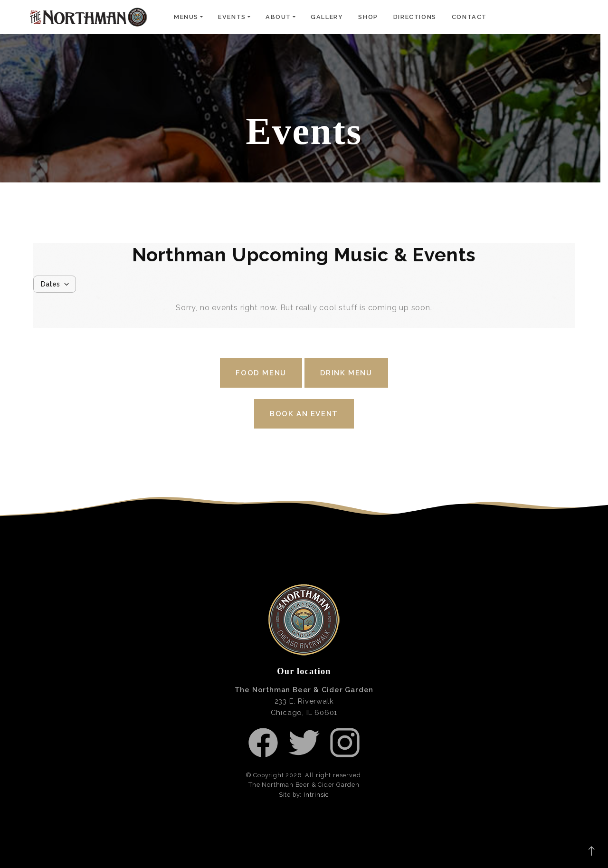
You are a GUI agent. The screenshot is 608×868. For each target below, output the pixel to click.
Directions (415, 17)
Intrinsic (316, 795)
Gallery (327, 17)
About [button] (278, 17)
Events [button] (232, 17)
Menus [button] (186, 17)
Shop (368, 17)
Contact (469, 17)
